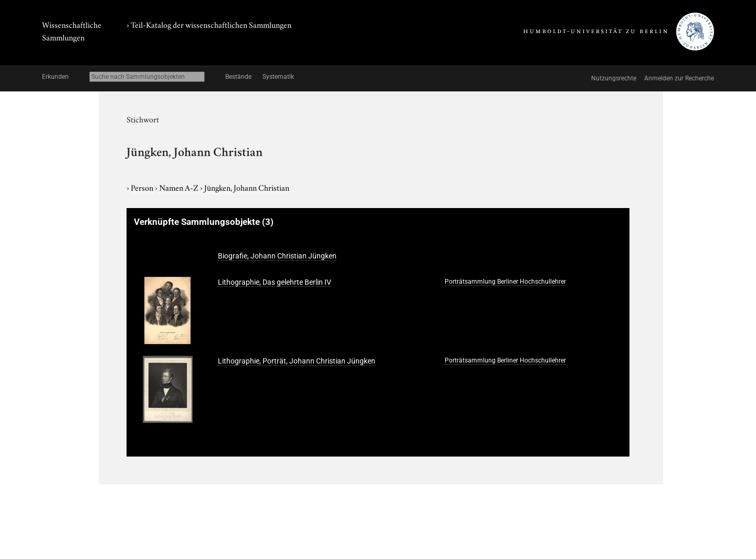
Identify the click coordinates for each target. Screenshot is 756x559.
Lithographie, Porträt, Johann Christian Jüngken (297, 361)
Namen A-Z (180, 187)
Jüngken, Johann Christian (247, 187)
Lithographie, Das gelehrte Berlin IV (275, 282)
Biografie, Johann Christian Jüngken (277, 256)
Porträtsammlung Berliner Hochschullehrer (505, 282)
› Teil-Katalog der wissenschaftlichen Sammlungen (209, 24)
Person (143, 187)
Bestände (238, 77)
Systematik (278, 77)
